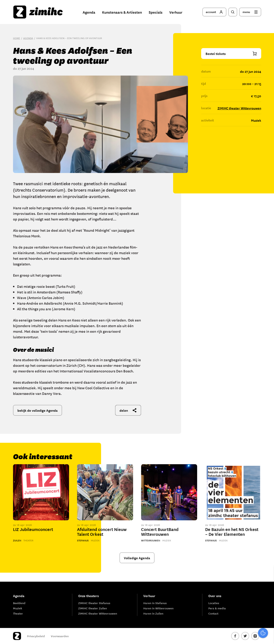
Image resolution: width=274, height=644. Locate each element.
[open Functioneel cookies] (268, 598)
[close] (268, 573)
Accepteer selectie (240, 636)
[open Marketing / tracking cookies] (268, 610)
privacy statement (254, 585)
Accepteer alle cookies (240, 625)
